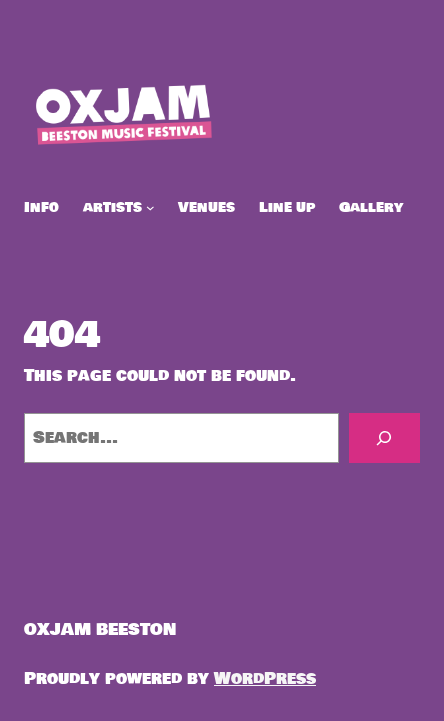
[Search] (384, 438)
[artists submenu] (150, 207)
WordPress (265, 678)
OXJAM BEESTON (100, 629)
